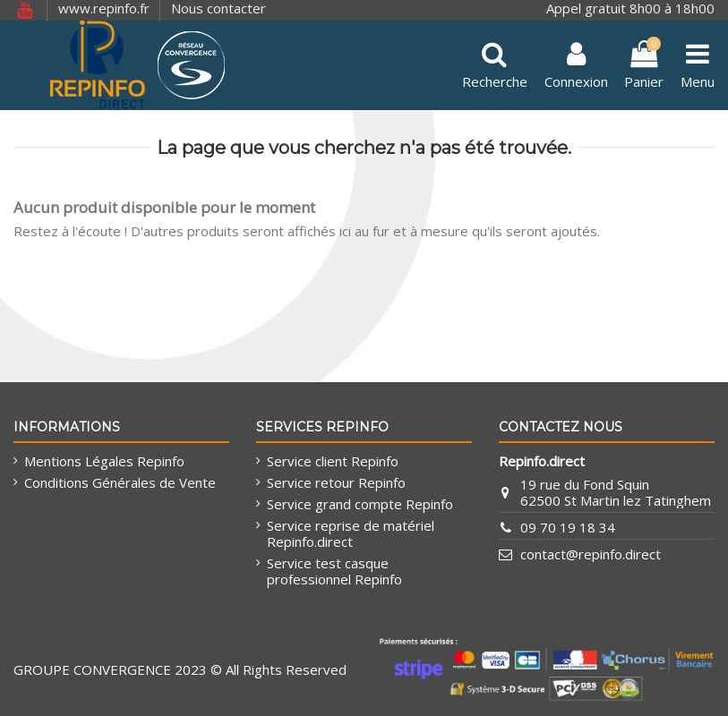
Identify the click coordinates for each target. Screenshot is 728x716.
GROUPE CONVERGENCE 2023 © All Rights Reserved (180, 669)
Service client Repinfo (333, 461)
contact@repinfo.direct (591, 554)
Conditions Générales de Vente (120, 482)
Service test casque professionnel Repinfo (334, 571)
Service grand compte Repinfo (360, 504)
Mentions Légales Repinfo (104, 461)
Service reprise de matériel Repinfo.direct (351, 533)
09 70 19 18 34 (568, 527)
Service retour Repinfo (336, 482)
